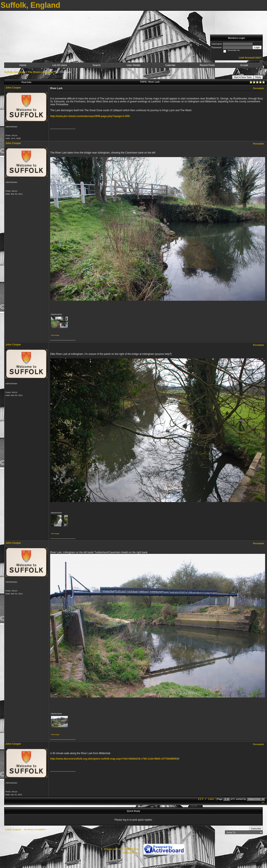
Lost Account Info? (250, 58)
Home (23, 65)
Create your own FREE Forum (122, 849)
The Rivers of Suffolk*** (42, 72)
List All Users (60, 65)
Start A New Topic (243, 77)
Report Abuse (132, 853)
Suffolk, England (14, 72)
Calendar (170, 65)
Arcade (244, 65)
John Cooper (13, 88)
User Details (133, 65)
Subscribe (256, 829)
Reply (258, 77)
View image (55, 335)
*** (263, 803)
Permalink (258, 88)
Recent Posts (207, 65)
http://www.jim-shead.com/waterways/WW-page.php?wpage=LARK (90, 116)
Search (97, 65)
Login (257, 47)
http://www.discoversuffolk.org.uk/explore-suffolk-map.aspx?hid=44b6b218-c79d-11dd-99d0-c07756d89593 (114, 759)
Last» (211, 799)
